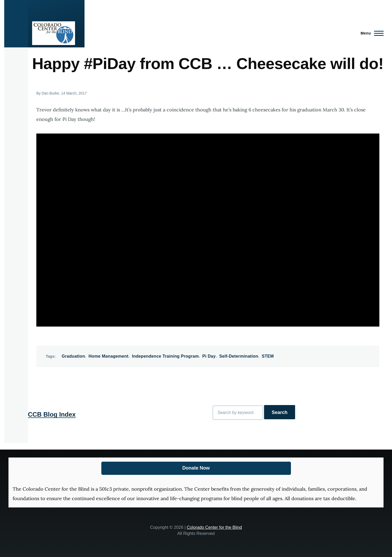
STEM (268, 356)
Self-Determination (239, 356)
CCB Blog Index (52, 414)
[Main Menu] (371, 33)
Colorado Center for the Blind (214, 527)
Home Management (108, 356)
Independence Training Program (165, 356)
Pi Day (209, 356)
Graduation (73, 356)
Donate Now (196, 468)
